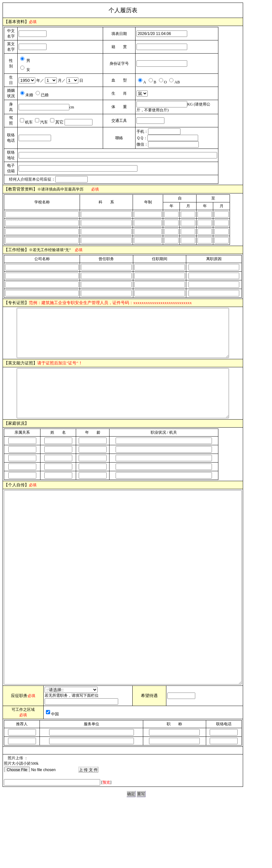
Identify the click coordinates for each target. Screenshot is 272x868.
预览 (106, 840)
